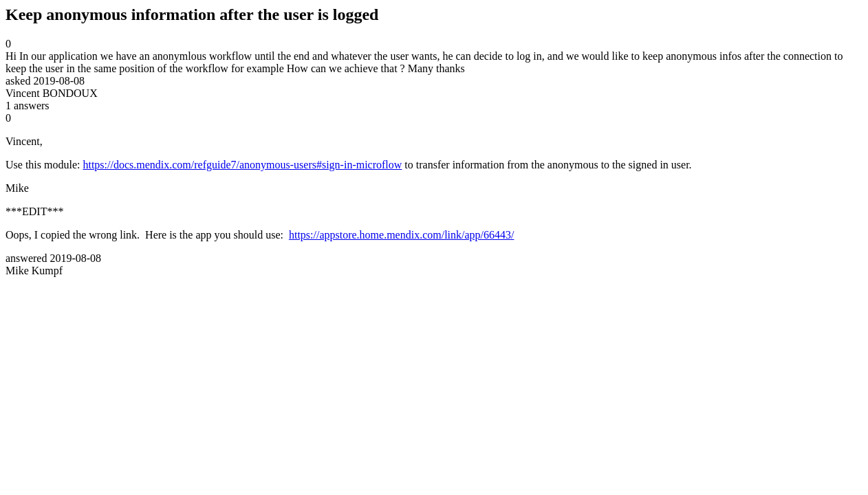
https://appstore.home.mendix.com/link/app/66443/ (402, 235)
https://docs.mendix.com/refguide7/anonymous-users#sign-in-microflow (242, 165)
